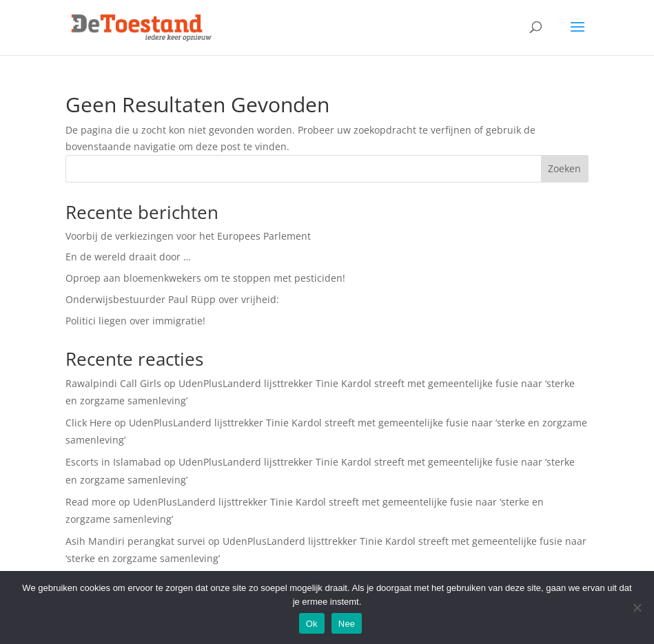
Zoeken (564, 168)
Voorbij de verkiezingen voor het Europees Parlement (188, 236)
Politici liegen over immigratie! (135, 321)
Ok (312, 624)
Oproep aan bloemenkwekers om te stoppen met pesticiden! (205, 278)
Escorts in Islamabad (113, 462)
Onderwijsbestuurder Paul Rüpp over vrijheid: (172, 299)
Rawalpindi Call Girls (113, 383)
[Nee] (637, 607)
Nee (347, 624)
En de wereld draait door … (128, 257)
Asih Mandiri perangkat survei (135, 541)
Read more (91, 502)
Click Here (89, 423)
